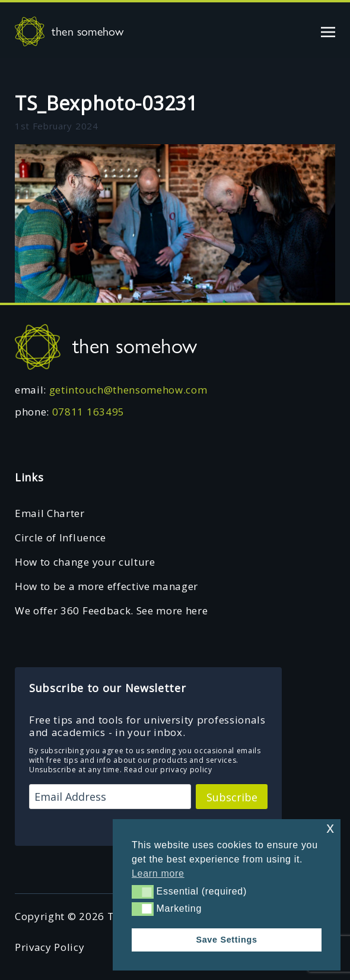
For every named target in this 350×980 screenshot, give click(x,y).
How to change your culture (85, 562)
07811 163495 (88, 412)
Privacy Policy (50, 947)
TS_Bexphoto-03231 (106, 103)
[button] (143, 892)
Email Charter (50, 513)
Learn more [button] (158, 873)
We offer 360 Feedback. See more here (111, 610)
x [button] (330, 828)
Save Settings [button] (226, 940)
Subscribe (232, 797)
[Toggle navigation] (328, 31)
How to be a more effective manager (106, 586)
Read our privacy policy (168, 770)
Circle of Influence (61, 537)
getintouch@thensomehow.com (128, 390)
